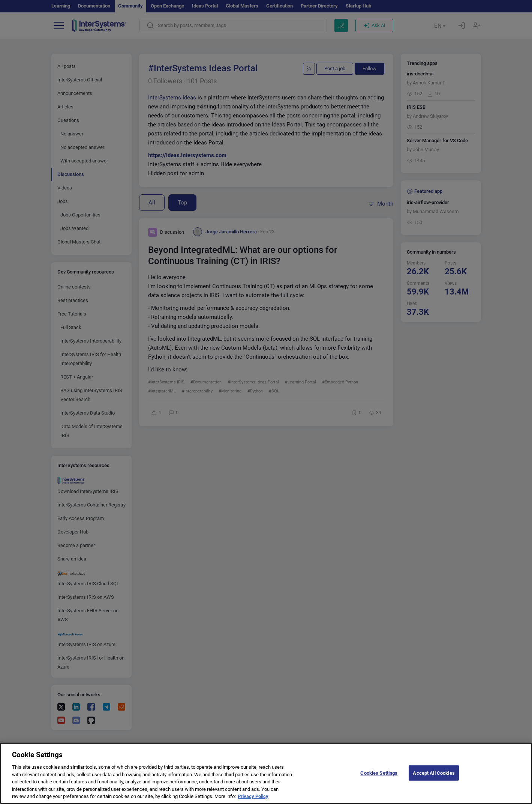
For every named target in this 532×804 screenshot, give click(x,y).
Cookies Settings (379, 779)
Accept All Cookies (434, 779)
